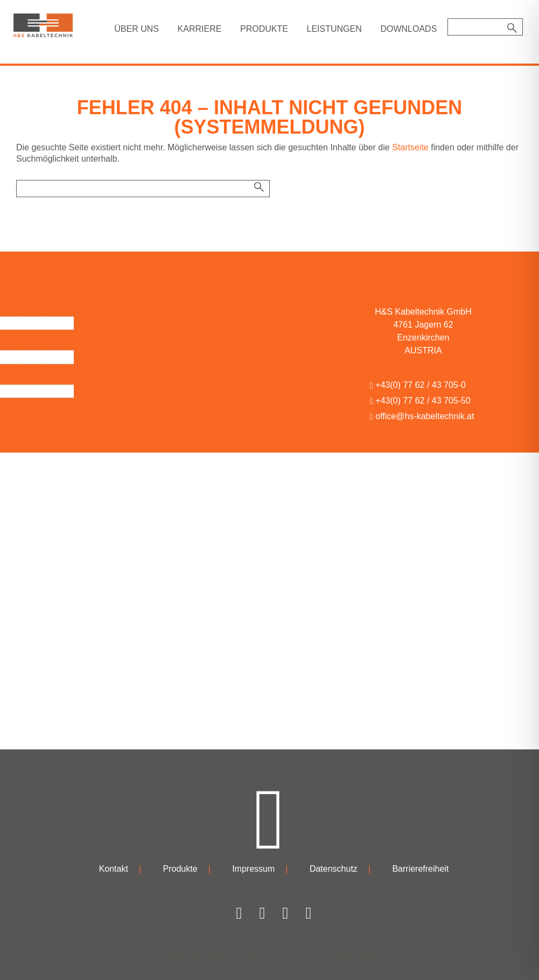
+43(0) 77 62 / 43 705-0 (418, 385)
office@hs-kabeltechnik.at (422, 416)
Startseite (410, 147)
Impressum (253, 869)
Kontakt (114, 869)
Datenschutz (334, 869)
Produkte (180, 869)
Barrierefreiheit (420, 869)
